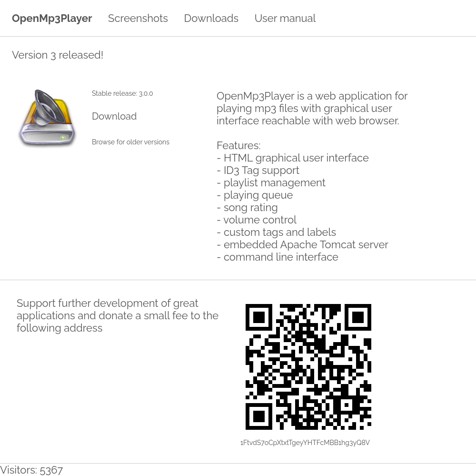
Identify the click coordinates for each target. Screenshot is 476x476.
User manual (285, 18)
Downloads (212, 18)
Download (114, 116)
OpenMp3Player (52, 18)
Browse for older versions (131, 142)
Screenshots (138, 18)
